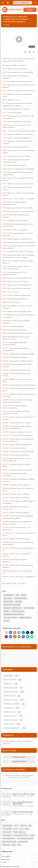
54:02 (4, 330)
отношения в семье (20, 598)
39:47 (4, 285)
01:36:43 (5, 488)
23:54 (4, 178)
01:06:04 (5, 374)
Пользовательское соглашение (10, 867)
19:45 (4, 150)
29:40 (4, 215)
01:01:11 (5, 354)
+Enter (27, 777)
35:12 (4, 252)
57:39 (4, 342)
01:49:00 (5, 548)
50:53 (4, 326)
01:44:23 (5, 533)
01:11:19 (5, 394)
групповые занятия (18, 611)
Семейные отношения (11, 720)
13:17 (4, 113)
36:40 (4, 267)
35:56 (4, 255)
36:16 (4, 261)
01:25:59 (5, 455)
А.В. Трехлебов (7, 829)
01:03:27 (5, 361)
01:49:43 (5, 554)
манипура (19, 601)
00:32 (4, 69)
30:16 (4, 221)
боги (19, 845)
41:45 (4, 295)
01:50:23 (5, 559)
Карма (32, 835)
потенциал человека (10, 618)
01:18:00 (5, 423)
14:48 (4, 122)
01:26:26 (5, 459)
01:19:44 (5, 432)
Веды (27, 829)
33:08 (4, 239)
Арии (14, 845)
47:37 (4, 311)
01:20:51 (5, 435)
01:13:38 (5, 400)
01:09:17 (5, 385)
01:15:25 (5, 411)
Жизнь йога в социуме (11, 700)
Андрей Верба (8, 595)
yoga (21, 829)
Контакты (4, 862)
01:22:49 (5, 445)
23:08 (4, 169)
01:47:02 (5, 539)
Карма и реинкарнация (11, 692)
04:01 (4, 85)
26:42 (4, 199)
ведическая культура (9, 842)
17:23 (4, 134)
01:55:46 (5, 577)
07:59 (4, 94)
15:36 (4, 125)
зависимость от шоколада (12, 605)
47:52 (4, 315)
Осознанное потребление (12, 704)
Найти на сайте (6, 859)
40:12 (4, 288)
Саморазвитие (7, 835)
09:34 (4, 100)
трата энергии (8, 601)
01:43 (4, 72)
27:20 (4, 202)
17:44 (4, 138)
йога (16, 829)
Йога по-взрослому (10, 680)
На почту (6, 25)
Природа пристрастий (11, 688)
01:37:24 (5, 497)
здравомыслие (23, 842)
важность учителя (25, 618)
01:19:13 (5, 426)
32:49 (4, 233)
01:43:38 (5, 527)
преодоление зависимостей (13, 608)
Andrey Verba (7, 832)
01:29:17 (5, 470)
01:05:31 (5, 370)
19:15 (4, 147)
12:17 (4, 103)
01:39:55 (5, 507)
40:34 (4, 292)
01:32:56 (5, 479)
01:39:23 (5, 501)
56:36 (4, 337)
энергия (6, 611)
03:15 (4, 81)
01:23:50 (5, 448)
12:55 (4, 109)
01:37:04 (5, 494)
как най (6, 621)
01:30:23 (5, 473)
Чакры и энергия (9, 724)
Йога (30, 826)
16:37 (4, 131)
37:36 (4, 272)
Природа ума (8, 684)
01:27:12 (5, 464)
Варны (24, 595)
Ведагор (23, 826)
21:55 (4, 160)
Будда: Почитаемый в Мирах (23, 812)
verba (17, 595)
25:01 (4, 184)
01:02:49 (5, 357)
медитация (6, 845)
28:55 (4, 211)
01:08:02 (5, 379)
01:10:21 (5, 388)
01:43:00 (5, 522)
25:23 (4, 187)
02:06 (4, 76)
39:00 (4, 281)
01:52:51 (5, 565)
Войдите (6, 741)
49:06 (4, 321)
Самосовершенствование (25, 838)
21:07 (4, 156)
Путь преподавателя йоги (12, 728)
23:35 (4, 172)
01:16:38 (5, 417)
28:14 (4, 208)
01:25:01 (5, 452)
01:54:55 (5, 571)
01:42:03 (5, 516)
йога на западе (29, 608)
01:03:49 (5, 364)
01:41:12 (5, 512)
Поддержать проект (19, 761)
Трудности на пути (10, 712)
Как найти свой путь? (10, 716)
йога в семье (8, 598)
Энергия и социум (9, 696)
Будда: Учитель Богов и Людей (24, 794)
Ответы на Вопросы (9, 838)
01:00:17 (5, 348)
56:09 (4, 333)
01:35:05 (5, 485)
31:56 (4, 224)
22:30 (4, 165)
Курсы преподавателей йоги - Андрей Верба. (23, 803)
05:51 (4, 91)
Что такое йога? (9, 708)
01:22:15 (5, 439)
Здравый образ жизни (21, 835)
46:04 (4, 302)
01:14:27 (5, 406)
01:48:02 (5, 542)
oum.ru (16, 826)
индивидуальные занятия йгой (14, 614)
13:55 (4, 116)
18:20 (4, 141)
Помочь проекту (6, 856)
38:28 (4, 278)
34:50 (4, 246)
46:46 (4, 306)
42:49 (4, 299)
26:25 (4, 193)
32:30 (4, 230)
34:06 (4, 242)
